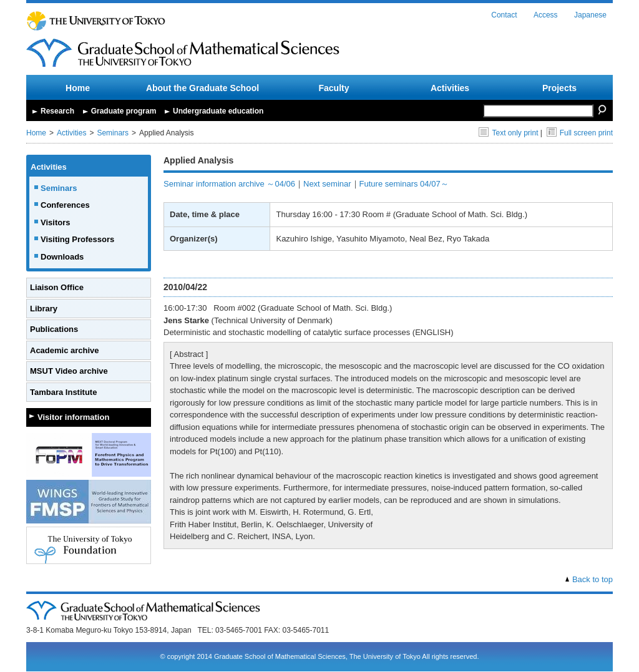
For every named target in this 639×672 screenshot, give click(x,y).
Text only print (508, 133)
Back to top (593, 579)
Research (57, 111)
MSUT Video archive (69, 371)
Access (546, 15)
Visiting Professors (77, 239)
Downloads (62, 257)
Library (44, 309)
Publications (54, 329)
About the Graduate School (202, 88)
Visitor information (73, 417)
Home (78, 88)
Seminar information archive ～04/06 (229, 184)
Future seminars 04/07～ (404, 184)
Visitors (55, 222)
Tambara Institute (63, 392)
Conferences (65, 205)
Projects (559, 88)
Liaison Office (57, 287)
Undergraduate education (218, 111)
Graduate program (124, 111)
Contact (504, 15)
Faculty (334, 88)
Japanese (590, 15)
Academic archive (65, 350)
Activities (450, 88)
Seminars (113, 133)
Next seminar (327, 184)
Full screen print (580, 133)
